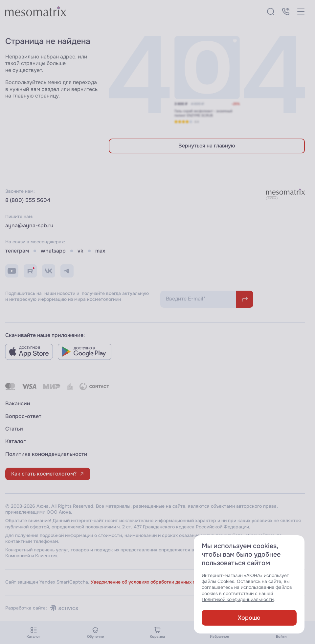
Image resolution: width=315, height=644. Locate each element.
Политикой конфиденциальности (238, 600)
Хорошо (249, 618)
